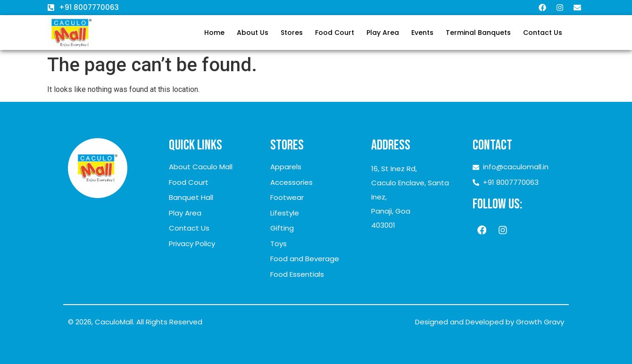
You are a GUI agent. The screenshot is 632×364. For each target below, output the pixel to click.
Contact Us (543, 33)
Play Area (383, 33)
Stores (292, 33)
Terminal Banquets (478, 33)
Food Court (335, 33)
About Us (253, 33)
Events (422, 33)
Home (214, 33)
